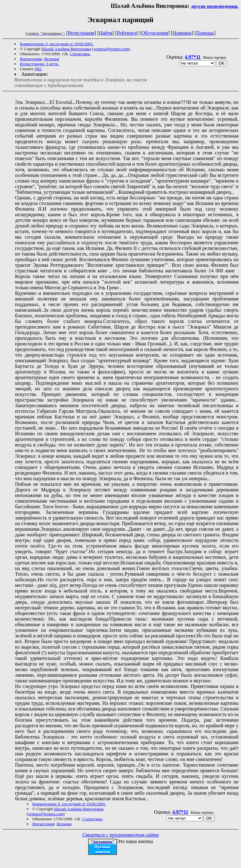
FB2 (38, 69)
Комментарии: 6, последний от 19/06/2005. (57, 44)
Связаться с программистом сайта (120, 835)
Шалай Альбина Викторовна (66, 49)
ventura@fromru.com (111, 49)
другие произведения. (215, 6)
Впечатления (31, 59)
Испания (52, 59)
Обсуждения (155, 33)
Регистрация (81, 33)
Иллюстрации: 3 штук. (40, 64)
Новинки (182, 33)
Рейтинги (127, 33)
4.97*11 (193, 57)
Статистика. (80, 54)
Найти (106, 33)
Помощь (205, 33)
